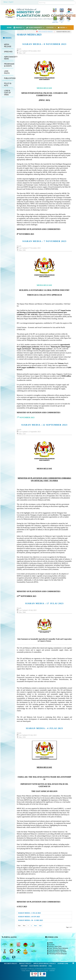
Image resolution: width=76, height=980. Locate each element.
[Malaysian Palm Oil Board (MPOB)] (5, 945)
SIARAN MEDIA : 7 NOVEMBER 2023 (44, 241)
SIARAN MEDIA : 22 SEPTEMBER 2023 (44, 425)
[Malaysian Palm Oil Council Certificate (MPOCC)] (26, 951)
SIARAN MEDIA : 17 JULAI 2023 (44, 603)
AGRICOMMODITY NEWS (9, 58)
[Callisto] (34, 974)
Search (38, 1)
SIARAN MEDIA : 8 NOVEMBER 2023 (44, 44)
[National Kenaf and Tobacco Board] (5, 951)
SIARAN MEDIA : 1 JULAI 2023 (29, 913)
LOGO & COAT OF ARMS (7, 93)
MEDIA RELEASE (8, 46)
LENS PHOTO (7, 72)
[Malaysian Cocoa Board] (26, 945)
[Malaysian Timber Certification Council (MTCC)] (14, 958)
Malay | (6, 2)
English (11, 2)
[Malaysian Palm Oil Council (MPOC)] (19, 951)
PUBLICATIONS (9, 78)
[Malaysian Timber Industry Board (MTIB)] (19, 945)
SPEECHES (8, 52)
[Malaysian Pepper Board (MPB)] (33, 945)
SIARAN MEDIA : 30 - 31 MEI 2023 (30, 920)
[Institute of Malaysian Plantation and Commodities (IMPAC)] (12, 951)
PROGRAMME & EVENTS (9, 65)
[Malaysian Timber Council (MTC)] (6, 958)
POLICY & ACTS (8, 84)
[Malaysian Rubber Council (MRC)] (34, 951)
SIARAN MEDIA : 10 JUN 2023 (29, 917)
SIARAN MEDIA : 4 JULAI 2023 (44, 728)
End (40, 926)
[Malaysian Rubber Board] (12, 945)
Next (35, 926)
